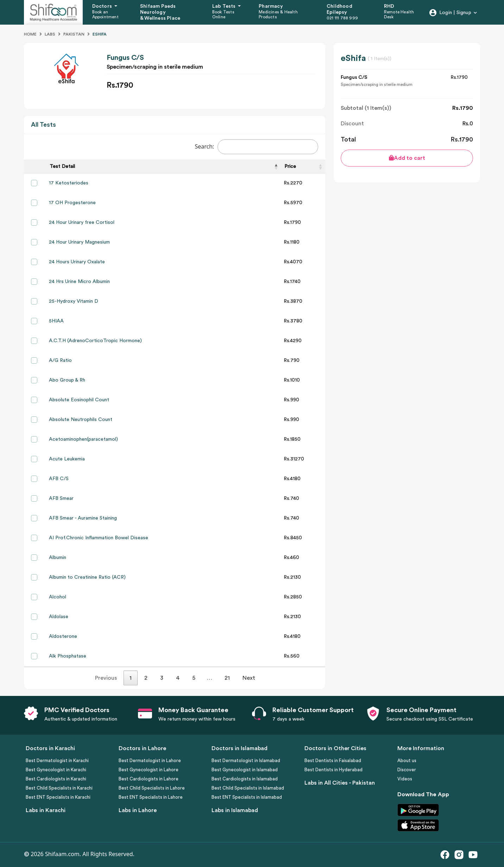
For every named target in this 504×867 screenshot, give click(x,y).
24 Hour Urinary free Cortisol (82, 222)
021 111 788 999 (342, 18)
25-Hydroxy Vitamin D (74, 301)
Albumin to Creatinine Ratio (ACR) (87, 577)
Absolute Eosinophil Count (79, 400)
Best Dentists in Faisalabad (333, 761)
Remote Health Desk (399, 14)
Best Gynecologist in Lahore (149, 770)
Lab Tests (225, 6)
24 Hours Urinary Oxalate (77, 262)
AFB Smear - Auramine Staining (83, 518)
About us (407, 761)
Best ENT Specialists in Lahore (151, 797)
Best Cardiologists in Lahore (149, 779)
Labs (50, 34)
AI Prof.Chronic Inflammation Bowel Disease (99, 538)
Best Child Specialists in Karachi (59, 788)
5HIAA (56, 321)
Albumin (58, 558)
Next (249, 678)
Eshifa (100, 34)
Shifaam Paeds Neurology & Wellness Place (160, 12)
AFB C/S (59, 479)
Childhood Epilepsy (339, 9)
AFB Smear (61, 498)
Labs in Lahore (138, 810)
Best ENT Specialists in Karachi (58, 797)
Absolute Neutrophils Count (81, 420)
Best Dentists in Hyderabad (333, 770)
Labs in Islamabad (235, 810)
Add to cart (407, 158)
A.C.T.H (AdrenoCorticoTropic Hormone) (95, 341)
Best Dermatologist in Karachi (57, 761)
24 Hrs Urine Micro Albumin (79, 282)
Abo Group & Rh (67, 380)
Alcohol (58, 597)
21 (227, 678)
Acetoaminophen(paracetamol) (83, 439)
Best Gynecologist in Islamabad (245, 770)
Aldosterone (63, 636)
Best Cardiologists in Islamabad (245, 779)
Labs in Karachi (46, 810)
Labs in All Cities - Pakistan (340, 783)
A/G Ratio (60, 360)
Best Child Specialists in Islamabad (248, 788)
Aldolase (59, 617)
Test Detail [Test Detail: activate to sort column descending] (62, 167)
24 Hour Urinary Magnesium (79, 242)
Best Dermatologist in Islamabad (246, 761)
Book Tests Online (223, 14)
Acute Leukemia (67, 459)
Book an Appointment (105, 14)
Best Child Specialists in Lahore (152, 788)
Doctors (103, 6)
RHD (389, 6)
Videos (405, 779)
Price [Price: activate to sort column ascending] (290, 167)
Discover (407, 770)
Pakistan (74, 34)
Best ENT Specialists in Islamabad (247, 797)
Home (30, 34)
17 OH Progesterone (72, 203)
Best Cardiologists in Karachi (56, 779)
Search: (256, 147)
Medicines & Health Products (278, 14)
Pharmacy (271, 6)
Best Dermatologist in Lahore (150, 761)
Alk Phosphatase (68, 656)
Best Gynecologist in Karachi (56, 770)
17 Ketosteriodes (69, 183)
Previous (106, 678)
